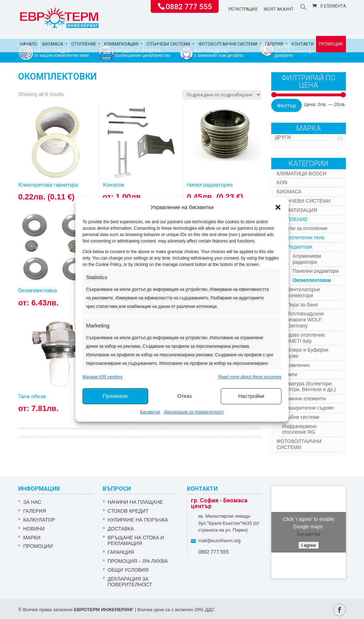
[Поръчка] (222, 95)
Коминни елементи (304, 399)
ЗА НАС (32, 502)
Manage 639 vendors (103, 377)
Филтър (286, 105)
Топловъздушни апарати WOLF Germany (306, 320)
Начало (29, 44)
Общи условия (128, 570)
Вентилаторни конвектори (304, 292)
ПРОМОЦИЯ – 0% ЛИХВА (138, 561)
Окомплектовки (312, 280)
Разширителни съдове (308, 408)
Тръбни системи (301, 417)
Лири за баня (302, 305)
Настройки (251, 396)
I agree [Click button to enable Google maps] (309, 545)
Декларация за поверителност (194, 412)
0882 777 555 (189, 6)
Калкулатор (39, 520)
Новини (34, 529)
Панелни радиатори (315, 271)
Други (283, 137)
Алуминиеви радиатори (307, 259)
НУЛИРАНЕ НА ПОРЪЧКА (138, 520)
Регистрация (243, 9)
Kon (282, 182)
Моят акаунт (279, 9)
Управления (296, 365)
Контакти (303, 44)
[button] (278, 207)
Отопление (84, 44)
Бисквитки (150, 412)
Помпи (290, 374)
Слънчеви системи (168, 44)
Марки (32, 538)
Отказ (184, 396)
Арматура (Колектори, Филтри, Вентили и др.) (309, 387)
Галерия (274, 44)
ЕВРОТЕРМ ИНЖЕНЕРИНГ (104, 610)
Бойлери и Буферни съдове (305, 353)
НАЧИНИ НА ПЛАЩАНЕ (135, 502)
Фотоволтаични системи (228, 44)
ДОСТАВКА (121, 529)
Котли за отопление (305, 228)
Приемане (115, 396)
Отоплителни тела (303, 238)
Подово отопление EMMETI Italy (303, 338)
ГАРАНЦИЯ (121, 552)
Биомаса (53, 44)
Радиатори (300, 247)
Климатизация (121, 44)
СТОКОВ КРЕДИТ (128, 511)
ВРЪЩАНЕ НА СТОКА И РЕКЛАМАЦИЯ (136, 541)
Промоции (331, 44)
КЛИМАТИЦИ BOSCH (301, 174)
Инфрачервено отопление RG (299, 429)
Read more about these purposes (250, 377)
